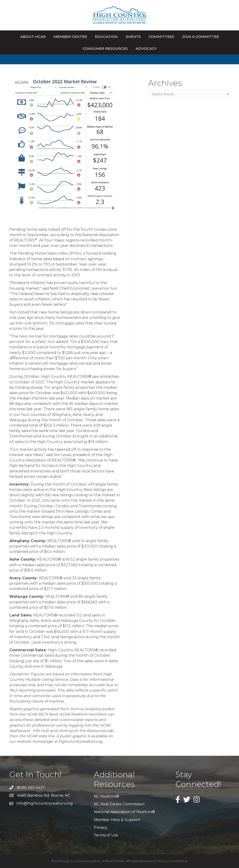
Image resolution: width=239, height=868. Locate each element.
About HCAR (33, 37)
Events (133, 37)
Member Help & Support (117, 820)
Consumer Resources (105, 49)
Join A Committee (200, 37)
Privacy (101, 827)
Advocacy (146, 49)
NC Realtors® (106, 796)
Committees (161, 37)
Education (106, 37)
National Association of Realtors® (124, 812)
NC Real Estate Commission (119, 804)
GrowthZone (178, 861)
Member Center (70, 37)
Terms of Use (106, 835)
